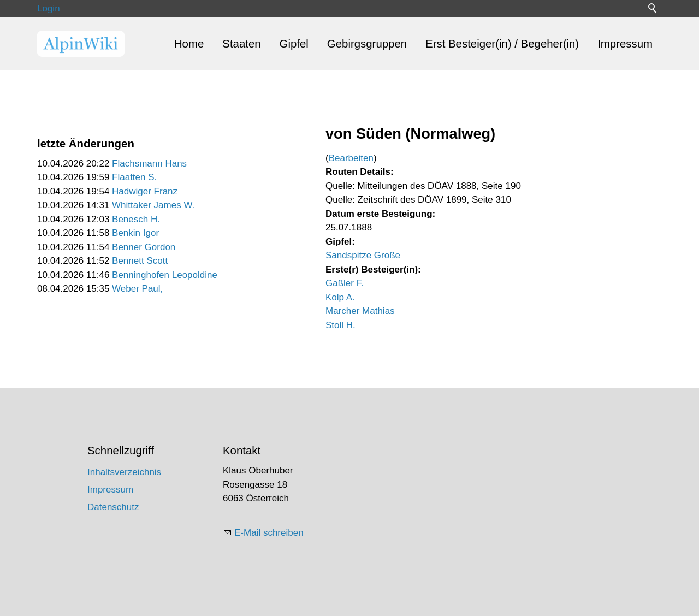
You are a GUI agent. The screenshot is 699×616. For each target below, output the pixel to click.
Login (49, 8)
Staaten (241, 44)
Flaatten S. (134, 177)
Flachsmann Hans (149, 164)
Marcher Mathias (360, 311)
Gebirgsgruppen (367, 44)
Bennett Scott (140, 261)
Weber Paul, (137, 289)
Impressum (625, 44)
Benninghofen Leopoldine (165, 275)
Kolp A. (340, 297)
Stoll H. (340, 325)
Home (189, 44)
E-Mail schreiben (269, 533)
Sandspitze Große (363, 255)
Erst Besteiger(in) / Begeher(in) (502, 44)
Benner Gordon (144, 247)
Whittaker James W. (153, 205)
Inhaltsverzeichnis (124, 472)
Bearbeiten (351, 158)
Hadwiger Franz (145, 191)
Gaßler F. (345, 283)
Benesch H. (136, 219)
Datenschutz (113, 507)
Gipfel (294, 44)
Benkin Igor (135, 233)
